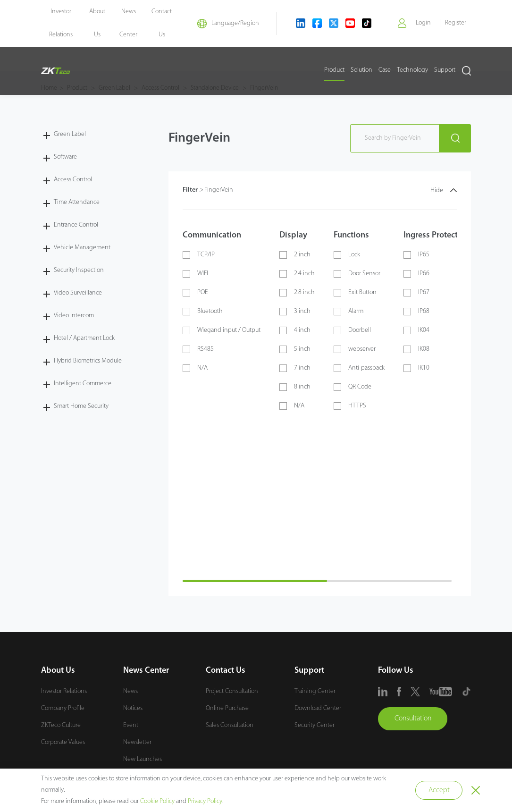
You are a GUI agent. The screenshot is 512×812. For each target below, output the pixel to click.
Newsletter (137, 742)
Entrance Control (76, 224)
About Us (58, 670)
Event (131, 725)
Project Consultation (232, 691)
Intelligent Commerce (83, 383)
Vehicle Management (82, 247)
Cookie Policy (157, 801)
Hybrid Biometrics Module (88, 360)
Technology (412, 71)
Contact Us (226, 670)
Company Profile (63, 708)
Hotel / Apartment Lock (84, 338)
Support (445, 71)
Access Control (73, 179)
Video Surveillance (78, 292)
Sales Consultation (230, 725)
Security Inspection (79, 270)
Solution (361, 71)
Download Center (318, 708)
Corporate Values (63, 742)
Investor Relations (64, 691)
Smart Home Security (81, 406)
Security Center (315, 725)
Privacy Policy (205, 801)
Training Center (315, 691)
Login (423, 23)
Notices (133, 708)
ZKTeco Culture (61, 725)
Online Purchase (227, 708)
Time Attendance (77, 202)
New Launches (143, 759)
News (130, 691)
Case (385, 71)
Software (65, 156)
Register (456, 23)
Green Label (70, 134)
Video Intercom (74, 315)
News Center (146, 670)
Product (334, 71)
